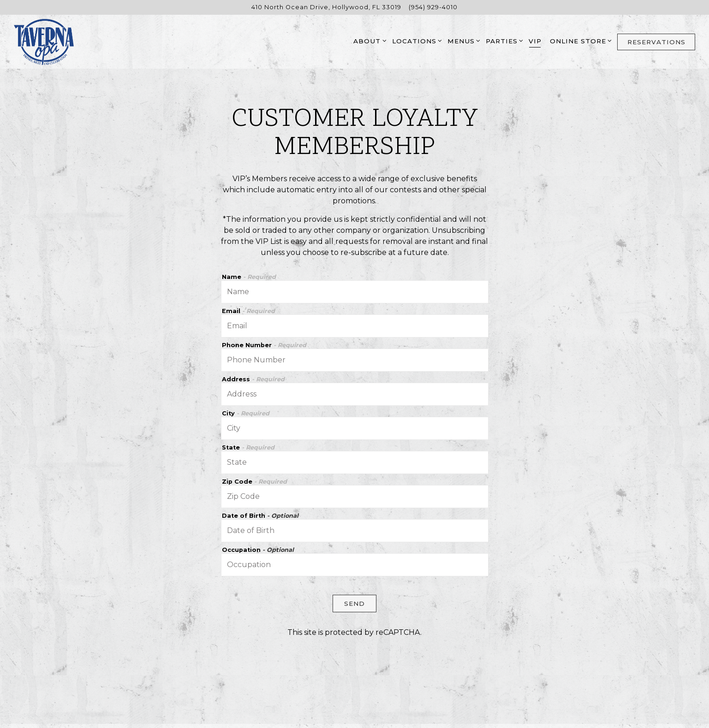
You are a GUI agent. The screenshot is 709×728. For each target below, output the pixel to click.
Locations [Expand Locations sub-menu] (416, 40)
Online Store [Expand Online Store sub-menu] (579, 40)
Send (354, 604)
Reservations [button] (656, 42)
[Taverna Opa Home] (44, 41)
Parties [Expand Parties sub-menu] (503, 40)
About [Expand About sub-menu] (368, 40)
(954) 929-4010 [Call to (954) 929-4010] (433, 7)
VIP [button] (535, 41)
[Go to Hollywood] (326, 7)
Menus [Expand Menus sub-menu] (462, 40)
